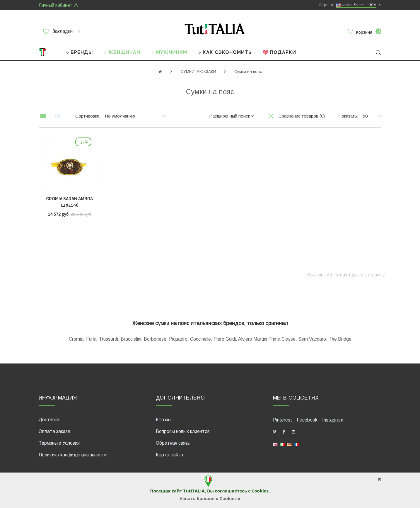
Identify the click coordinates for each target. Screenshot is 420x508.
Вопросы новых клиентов (183, 431)
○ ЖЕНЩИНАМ (122, 52)
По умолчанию (120, 116)
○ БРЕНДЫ (80, 52)
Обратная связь (173, 443)
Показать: (348, 116)
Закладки (62, 31)
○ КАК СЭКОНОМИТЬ (225, 52)
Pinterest (282, 420)
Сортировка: (88, 116)
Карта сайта (169, 455)
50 (365, 116)
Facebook (307, 420)
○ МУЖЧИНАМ (170, 52)
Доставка (49, 420)
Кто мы (164, 420)
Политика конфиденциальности (73, 455)
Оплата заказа (54, 431)
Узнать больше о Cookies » (210, 498)
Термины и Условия (59, 443)
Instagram (333, 420)
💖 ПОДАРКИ (279, 52)
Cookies (260, 491)
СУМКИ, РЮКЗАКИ (198, 72)
